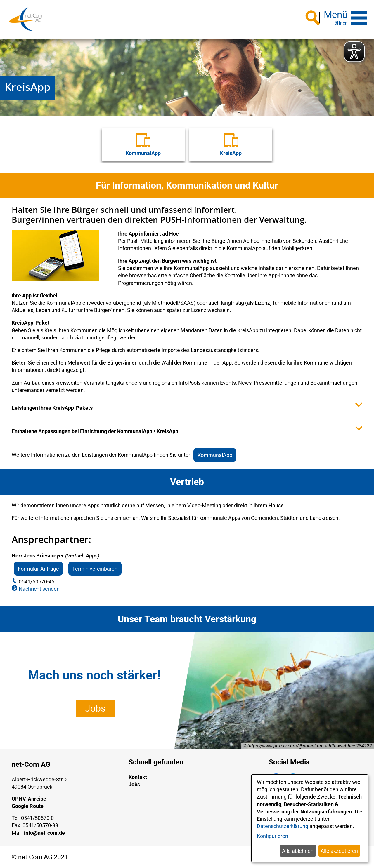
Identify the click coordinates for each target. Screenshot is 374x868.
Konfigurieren (272, 836)
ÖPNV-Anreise (29, 798)
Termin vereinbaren (95, 568)
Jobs (95, 707)
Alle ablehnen (298, 851)
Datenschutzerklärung (283, 826)
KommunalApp (215, 454)
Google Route (28, 805)
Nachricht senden (39, 588)
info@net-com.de (44, 832)
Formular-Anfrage (38, 568)
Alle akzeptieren (339, 851)
